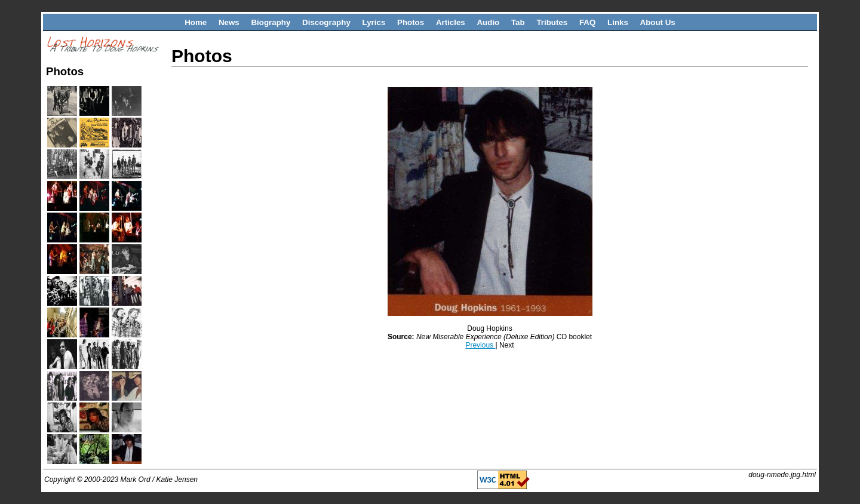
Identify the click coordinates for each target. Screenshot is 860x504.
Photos (411, 22)
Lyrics (374, 22)
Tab (518, 22)
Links (618, 22)
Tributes (552, 22)
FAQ (587, 22)
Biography (271, 22)
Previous (480, 345)
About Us (658, 22)
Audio (488, 22)
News (229, 22)
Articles (451, 22)
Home (196, 22)
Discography (326, 22)
